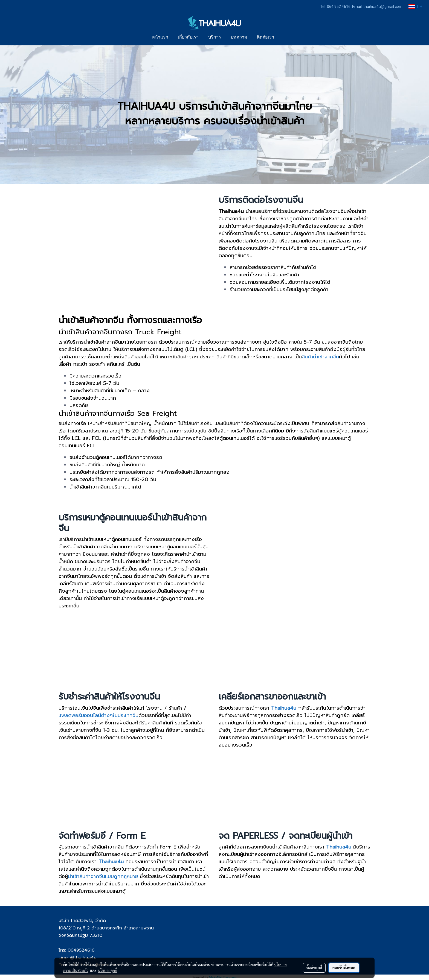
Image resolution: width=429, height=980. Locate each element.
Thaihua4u (339, 847)
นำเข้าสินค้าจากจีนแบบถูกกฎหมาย (103, 876)
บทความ (239, 37)
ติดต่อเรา (266, 37)
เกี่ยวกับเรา (188, 37)
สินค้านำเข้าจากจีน (320, 357)
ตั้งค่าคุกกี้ (314, 968)
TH (416, 7)
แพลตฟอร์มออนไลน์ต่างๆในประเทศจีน (98, 715)
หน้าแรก (160, 37)
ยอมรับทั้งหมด (344, 968)
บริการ (215, 37)
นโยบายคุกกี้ (108, 970)
